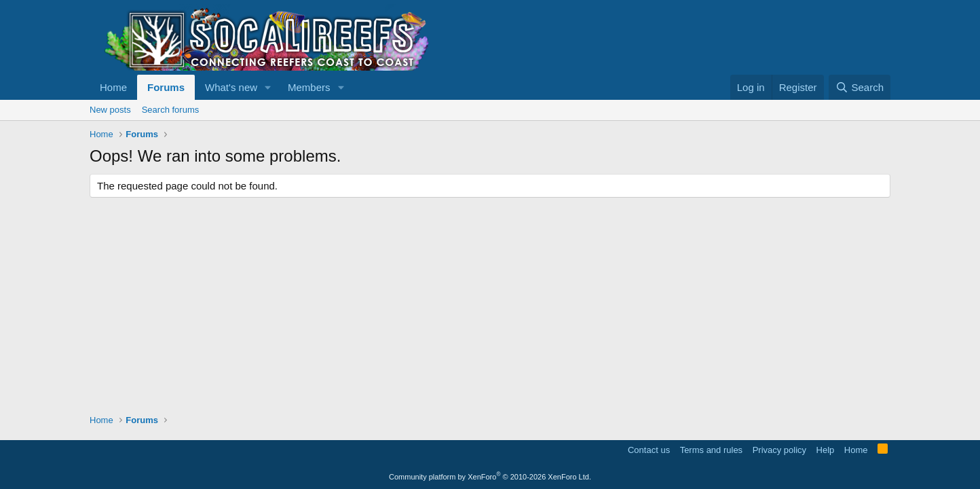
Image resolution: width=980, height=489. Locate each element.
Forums (166, 87)
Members (309, 87)
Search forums (171, 110)
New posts (110, 110)
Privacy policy (779, 450)
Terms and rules (711, 450)
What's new (231, 87)
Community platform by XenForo (490, 477)
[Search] (860, 87)
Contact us (649, 450)
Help (826, 450)
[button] (268, 87)
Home (113, 87)
